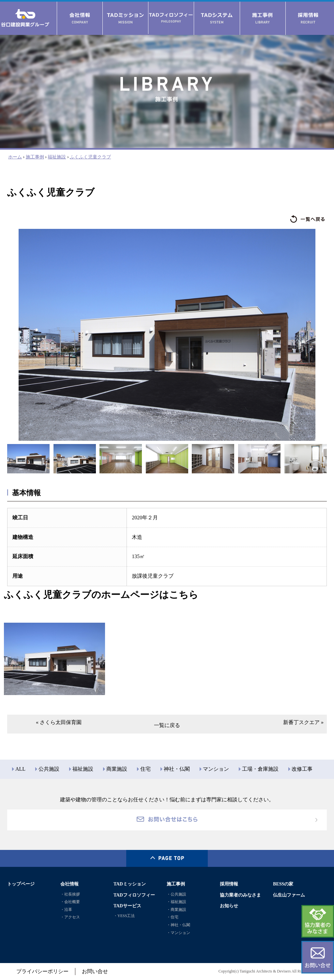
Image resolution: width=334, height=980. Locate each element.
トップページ (21, 884)
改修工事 (302, 769)
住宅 (145, 769)
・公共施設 (176, 894)
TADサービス (127, 906)
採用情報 (229, 884)
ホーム (15, 157)
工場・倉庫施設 (260, 769)
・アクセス (70, 917)
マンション (216, 769)
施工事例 (35, 157)
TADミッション (130, 884)
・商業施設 (176, 910)
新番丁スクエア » (303, 722)
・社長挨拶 (70, 894)
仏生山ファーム (289, 895)
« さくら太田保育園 (59, 722)
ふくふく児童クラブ (90, 157)
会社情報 (69, 884)
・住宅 (173, 917)
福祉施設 (57, 157)
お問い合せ (95, 971)
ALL (20, 769)
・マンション (178, 933)
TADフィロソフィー (134, 895)
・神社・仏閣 (178, 925)
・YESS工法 (124, 916)
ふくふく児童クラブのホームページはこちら (101, 595)
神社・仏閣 (177, 769)
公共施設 (49, 769)
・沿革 (66, 910)
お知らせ (229, 906)
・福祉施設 (176, 902)
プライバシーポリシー (42, 971)
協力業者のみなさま (240, 895)
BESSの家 (283, 884)
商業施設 (117, 769)
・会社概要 (70, 902)
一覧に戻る (167, 725)
